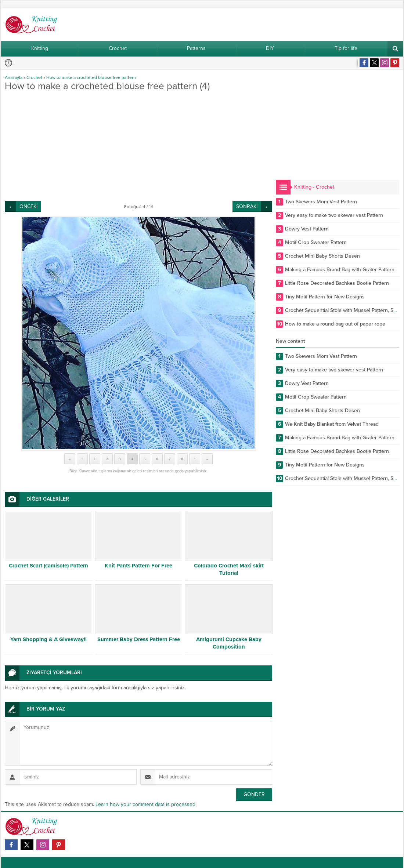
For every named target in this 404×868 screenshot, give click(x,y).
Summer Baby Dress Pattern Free (139, 639)
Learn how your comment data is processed (145, 804)
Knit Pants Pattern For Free (138, 566)
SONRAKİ (247, 206)
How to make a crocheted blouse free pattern (91, 77)
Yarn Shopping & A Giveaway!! (48, 639)
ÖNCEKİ (28, 206)
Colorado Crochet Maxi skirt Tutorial (229, 569)
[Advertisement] (138, 146)
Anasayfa (14, 77)
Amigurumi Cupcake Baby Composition (229, 643)
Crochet (34, 77)
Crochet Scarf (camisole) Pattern (48, 566)
